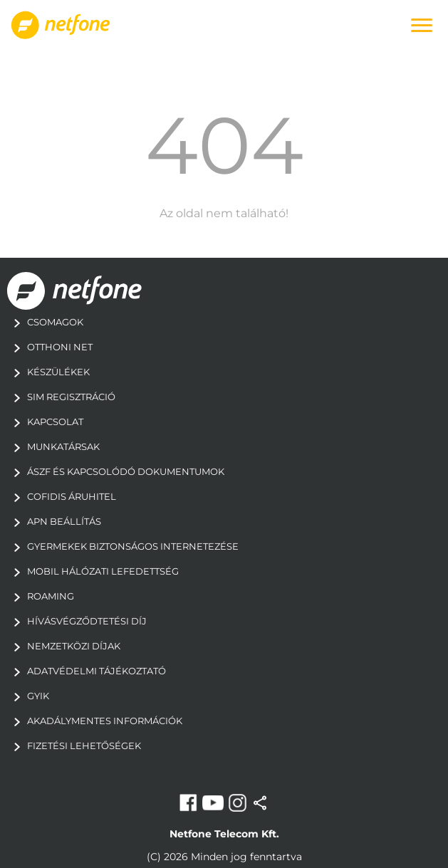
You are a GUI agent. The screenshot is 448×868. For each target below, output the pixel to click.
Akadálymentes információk (95, 721)
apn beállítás (54, 521)
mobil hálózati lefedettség (93, 571)
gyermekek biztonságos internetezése (123, 546)
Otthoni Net (50, 347)
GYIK (28, 696)
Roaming (41, 596)
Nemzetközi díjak (64, 646)
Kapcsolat (45, 422)
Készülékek (48, 372)
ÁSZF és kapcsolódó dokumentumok (116, 471)
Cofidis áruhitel (62, 496)
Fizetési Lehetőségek (74, 746)
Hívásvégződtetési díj (77, 621)
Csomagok (45, 322)
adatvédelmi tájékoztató (87, 671)
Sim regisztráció (61, 397)
